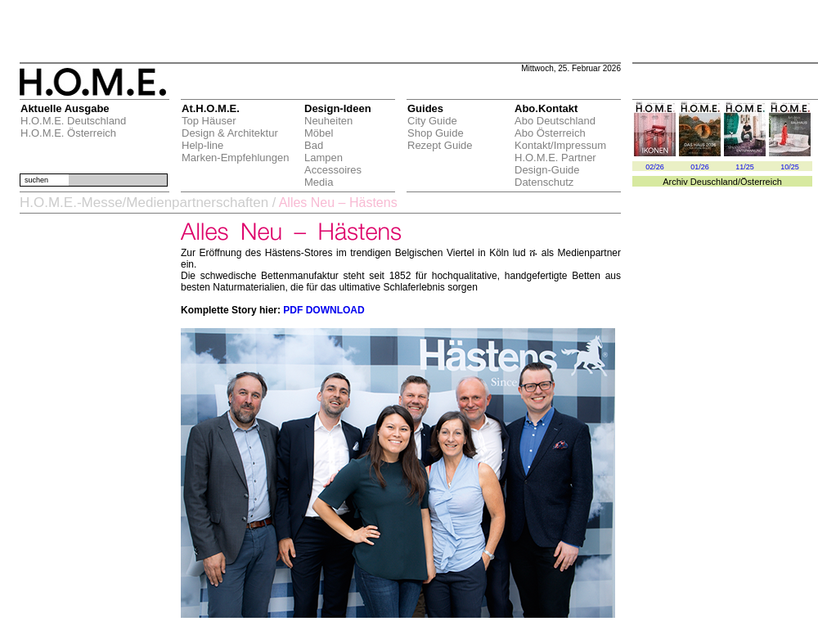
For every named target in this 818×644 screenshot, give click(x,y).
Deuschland (714, 182)
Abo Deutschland (555, 121)
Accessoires (333, 170)
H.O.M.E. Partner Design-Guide (555, 164)
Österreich (761, 182)
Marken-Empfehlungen (236, 158)
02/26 (655, 167)
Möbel (319, 133)
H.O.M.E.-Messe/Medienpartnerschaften (144, 203)
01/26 (700, 167)
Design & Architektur (230, 133)
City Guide (432, 121)
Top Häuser (209, 121)
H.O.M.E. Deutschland (73, 121)
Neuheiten (328, 121)
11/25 (745, 167)
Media (319, 182)
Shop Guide (436, 133)
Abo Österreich (550, 133)
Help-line (202, 145)
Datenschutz (544, 182)
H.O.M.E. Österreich (68, 133)
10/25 (790, 167)
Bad (314, 145)
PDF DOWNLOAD (324, 310)
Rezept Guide (440, 145)
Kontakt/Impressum (560, 145)
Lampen (324, 158)
